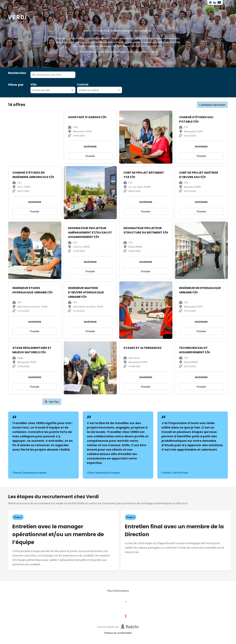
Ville (33, 85)
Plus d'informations (118, 591)
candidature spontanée (212, 105)
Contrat (83, 85)
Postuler (90, 156)
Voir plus (52, 402)
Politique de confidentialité (118, 633)
